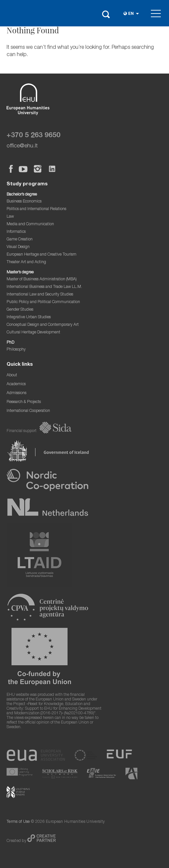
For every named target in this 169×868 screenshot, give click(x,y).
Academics (16, 384)
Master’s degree (20, 273)
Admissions (16, 393)
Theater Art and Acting (26, 262)
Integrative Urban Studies (29, 317)
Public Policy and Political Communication (43, 302)
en (131, 14)
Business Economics (24, 202)
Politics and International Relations (36, 209)
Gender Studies (20, 310)
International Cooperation (28, 411)
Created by (17, 841)
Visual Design (18, 247)
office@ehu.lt (22, 146)
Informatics (16, 232)
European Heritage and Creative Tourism (42, 255)
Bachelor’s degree (22, 195)
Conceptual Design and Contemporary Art (43, 325)
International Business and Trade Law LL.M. (44, 287)
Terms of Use (18, 822)
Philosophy (16, 350)
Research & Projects (24, 402)
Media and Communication (30, 224)
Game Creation (20, 240)
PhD (10, 343)
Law (10, 217)
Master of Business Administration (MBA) (42, 279)
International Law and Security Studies (40, 295)
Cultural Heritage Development (33, 333)
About (12, 375)
